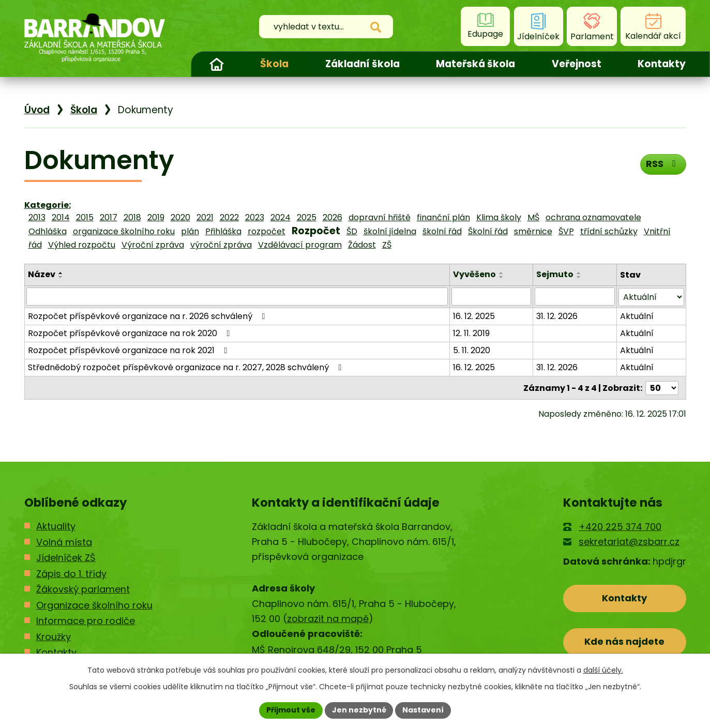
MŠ (533, 217)
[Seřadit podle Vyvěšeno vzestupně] (502, 273)
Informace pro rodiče (86, 620)
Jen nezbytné (359, 710)
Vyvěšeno (474, 274)
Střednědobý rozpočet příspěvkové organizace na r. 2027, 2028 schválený (187, 367)
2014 (61, 217)
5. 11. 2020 (472, 350)
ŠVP (566, 231)
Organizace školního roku (94, 604)
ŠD (352, 231)
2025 (307, 217)
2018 (132, 217)
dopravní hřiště (380, 217)
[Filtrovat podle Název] (237, 296)
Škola (274, 64)
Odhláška (48, 231)
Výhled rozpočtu (82, 245)
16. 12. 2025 (474, 316)
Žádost (362, 245)
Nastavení (424, 710)
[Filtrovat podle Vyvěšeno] (491, 296)
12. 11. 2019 (471, 333)
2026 (333, 217)
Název (42, 274)
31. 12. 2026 (557, 316)
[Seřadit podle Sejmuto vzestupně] (579, 273)
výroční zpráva (221, 245)
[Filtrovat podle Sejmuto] (575, 296)
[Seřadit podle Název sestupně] (61, 277)
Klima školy (499, 217)
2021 (205, 217)
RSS (663, 164)
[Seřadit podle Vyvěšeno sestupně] (502, 277)
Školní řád (488, 231)
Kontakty (662, 64)
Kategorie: (48, 205)
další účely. (603, 670)
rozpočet (267, 231)
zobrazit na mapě (328, 618)
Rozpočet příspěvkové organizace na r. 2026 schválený (148, 316)
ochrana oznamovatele (593, 217)
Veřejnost (577, 64)
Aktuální (637, 316)
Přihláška (223, 231)
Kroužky (54, 636)
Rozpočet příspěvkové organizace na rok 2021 (130, 350)
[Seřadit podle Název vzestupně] (61, 273)
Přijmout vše (291, 710)
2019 (156, 217)
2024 (281, 217)
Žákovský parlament (83, 589)
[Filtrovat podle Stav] (651, 297)
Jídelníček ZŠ (66, 557)
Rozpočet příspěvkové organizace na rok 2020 (131, 333)
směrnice (533, 231)
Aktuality (56, 526)
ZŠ (387, 245)
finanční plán (443, 217)
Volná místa (64, 541)
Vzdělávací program (300, 245)
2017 (109, 217)
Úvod (217, 64)
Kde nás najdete (624, 641)
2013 (37, 217)
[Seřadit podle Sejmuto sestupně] (579, 277)
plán (190, 231)
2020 (180, 217)
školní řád (442, 231)
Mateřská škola (475, 64)
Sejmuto (555, 274)
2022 (229, 217)
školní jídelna (390, 231)
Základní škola (362, 64)
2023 (255, 217)
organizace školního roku (124, 231)
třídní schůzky (609, 231)
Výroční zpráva (153, 245)
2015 (85, 217)
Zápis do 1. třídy (71, 573)
